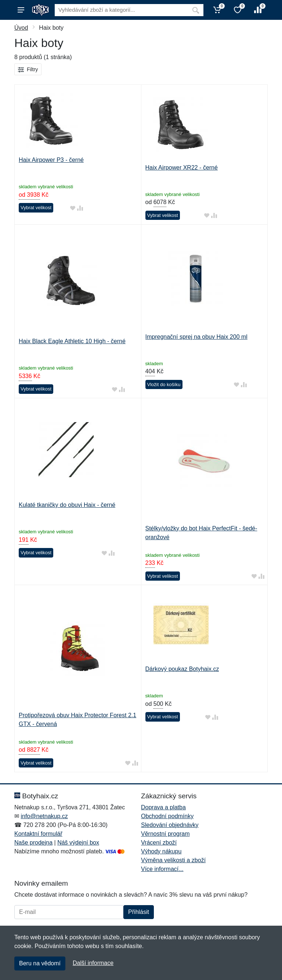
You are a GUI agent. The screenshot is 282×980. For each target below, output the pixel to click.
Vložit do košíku (164, 384)
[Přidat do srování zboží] (80, 208)
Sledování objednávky (170, 825)
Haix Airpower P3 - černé (51, 160)
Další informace (93, 963)
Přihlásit (139, 912)
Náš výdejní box (78, 843)
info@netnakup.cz (44, 816)
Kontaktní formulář (38, 834)
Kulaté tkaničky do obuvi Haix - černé (67, 505)
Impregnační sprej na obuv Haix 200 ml (196, 337)
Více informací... (162, 869)
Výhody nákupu (161, 851)
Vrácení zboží (159, 843)
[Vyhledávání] (121, 10)
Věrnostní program (165, 834)
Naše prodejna (33, 843)
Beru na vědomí (40, 963)
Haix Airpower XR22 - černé (182, 168)
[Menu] (21, 10)
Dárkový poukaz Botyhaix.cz (182, 669)
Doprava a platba (163, 807)
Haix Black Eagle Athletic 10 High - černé (72, 341)
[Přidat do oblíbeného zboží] (73, 208)
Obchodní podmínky (167, 816)
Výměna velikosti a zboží (173, 860)
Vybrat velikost (36, 208)
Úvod (21, 28)
